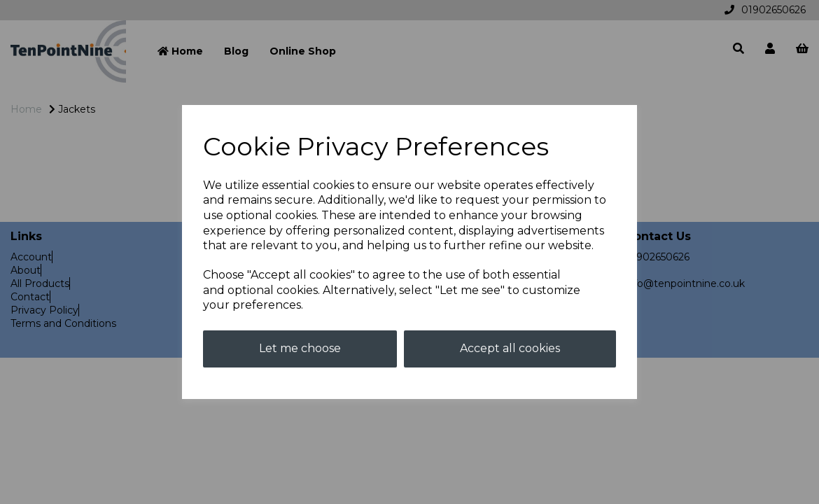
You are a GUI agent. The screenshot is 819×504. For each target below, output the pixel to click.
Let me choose (300, 348)
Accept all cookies (510, 348)
